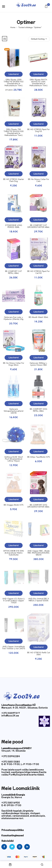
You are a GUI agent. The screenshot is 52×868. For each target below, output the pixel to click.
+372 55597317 (11, 713)
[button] (47, 6)
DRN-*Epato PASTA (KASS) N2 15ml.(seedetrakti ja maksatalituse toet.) (38, 83)
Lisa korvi (14, 74)
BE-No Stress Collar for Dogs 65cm (14, 364)
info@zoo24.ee (10, 715)
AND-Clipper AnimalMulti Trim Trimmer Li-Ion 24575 (14, 648)
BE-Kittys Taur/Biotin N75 (38, 457)
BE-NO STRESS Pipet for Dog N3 (38, 130)
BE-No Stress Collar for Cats (39, 180)
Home (13, 27)
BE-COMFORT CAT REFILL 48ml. (14, 272)
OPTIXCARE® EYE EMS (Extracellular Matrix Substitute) (14, 553)
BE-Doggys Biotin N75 (14, 505)
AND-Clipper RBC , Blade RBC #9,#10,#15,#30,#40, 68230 (39, 553)
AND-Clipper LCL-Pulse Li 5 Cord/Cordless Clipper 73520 (14, 601)
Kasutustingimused (12, 835)
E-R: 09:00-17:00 (11, 805)
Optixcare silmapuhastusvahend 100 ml (14, 411)
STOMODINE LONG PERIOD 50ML (14, 226)
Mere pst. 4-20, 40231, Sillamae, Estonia (25, 708)
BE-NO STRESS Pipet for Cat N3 (38, 272)
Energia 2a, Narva (12, 797)
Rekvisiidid (7, 841)
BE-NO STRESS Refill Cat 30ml (39, 654)
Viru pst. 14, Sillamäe (13, 751)
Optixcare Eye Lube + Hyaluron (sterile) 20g (14, 318)
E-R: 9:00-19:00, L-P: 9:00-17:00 (20, 764)
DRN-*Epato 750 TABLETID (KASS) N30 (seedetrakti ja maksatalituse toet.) (14, 132)
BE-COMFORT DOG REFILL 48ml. (38, 410)
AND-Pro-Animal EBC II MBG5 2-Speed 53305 (38, 600)
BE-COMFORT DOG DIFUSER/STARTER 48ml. (39, 506)
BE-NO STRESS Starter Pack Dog (14, 180)
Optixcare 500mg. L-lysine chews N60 (39, 364)
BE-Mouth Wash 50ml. (39, 317)
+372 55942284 (11, 756)
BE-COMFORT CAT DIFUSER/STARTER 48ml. (39, 226)
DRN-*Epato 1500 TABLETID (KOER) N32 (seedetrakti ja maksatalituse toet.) (14, 83)
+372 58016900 (11, 803)
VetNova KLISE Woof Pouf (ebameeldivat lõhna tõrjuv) (14, 459)
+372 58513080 (11, 762)
